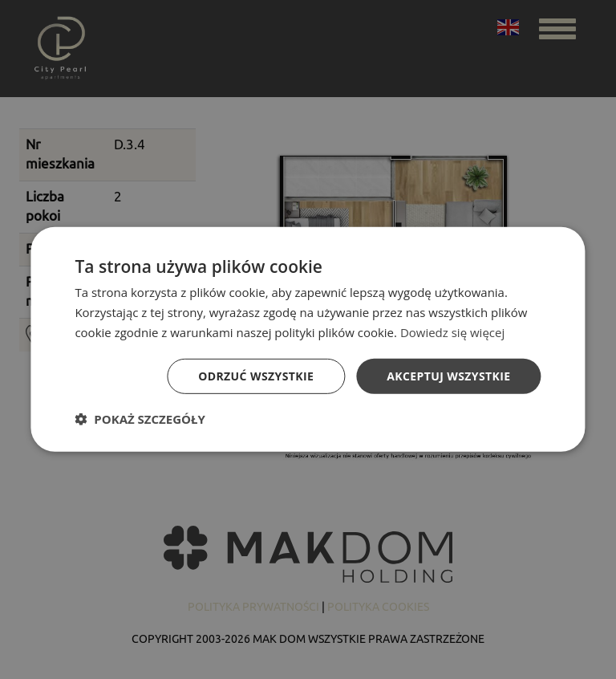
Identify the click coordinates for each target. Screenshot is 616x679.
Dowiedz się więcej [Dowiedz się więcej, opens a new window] (452, 332)
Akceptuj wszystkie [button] (448, 375)
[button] (140, 419)
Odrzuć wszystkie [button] (256, 375)
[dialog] (308, 339)
